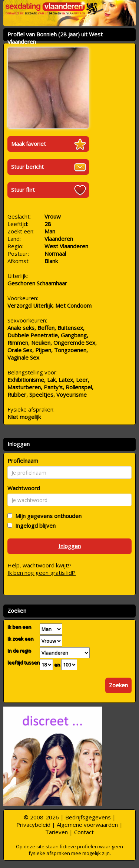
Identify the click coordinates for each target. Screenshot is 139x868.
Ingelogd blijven (34, 525)
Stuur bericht (27, 167)
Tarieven (57, 832)
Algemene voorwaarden (87, 825)
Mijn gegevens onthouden (47, 516)
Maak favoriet (29, 144)
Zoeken (118, 685)
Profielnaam (23, 461)
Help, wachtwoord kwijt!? (39, 565)
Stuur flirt (23, 190)
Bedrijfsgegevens (88, 817)
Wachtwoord (24, 488)
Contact (84, 832)
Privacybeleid (33, 825)
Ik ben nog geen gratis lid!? (42, 573)
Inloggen (70, 546)
